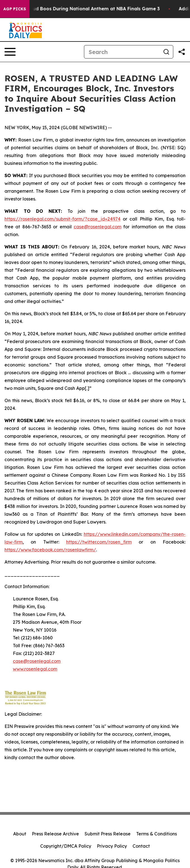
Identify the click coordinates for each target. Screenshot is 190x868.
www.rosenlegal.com (35, 669)
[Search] (122, 52)
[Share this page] (182, 52)
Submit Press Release (108, 834)
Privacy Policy (112, 846)
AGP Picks (15, 9)
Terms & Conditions (157, 834)
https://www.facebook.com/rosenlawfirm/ (50, 550)
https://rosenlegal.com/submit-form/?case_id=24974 (62, 219)
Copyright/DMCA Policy (66, 846)
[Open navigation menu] (10, 52)
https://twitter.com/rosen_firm (99, 542)
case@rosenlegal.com (98, 227)
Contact (141, 846)
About (20, 834)
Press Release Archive (55, 834)
